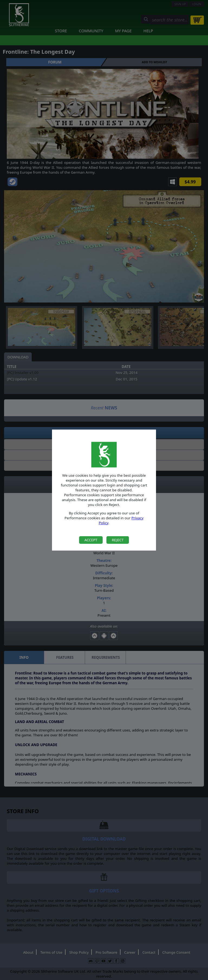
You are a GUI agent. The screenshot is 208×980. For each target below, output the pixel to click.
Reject (118, 540)
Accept (91, 540)
